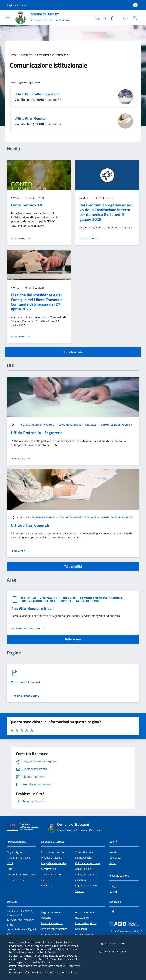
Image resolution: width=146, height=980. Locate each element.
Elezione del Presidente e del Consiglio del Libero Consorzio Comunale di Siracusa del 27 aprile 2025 (37, 302)
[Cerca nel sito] (135, 18)
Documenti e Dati (16, 880)
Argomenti (27, 55)
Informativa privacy (86, 923)
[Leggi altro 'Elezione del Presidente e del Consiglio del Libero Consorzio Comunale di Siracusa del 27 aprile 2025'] (21, 337)
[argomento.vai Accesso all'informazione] (37, 425)
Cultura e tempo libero (87, 863)
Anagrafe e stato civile (53, 863)
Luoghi (113, 886)
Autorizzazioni (49, 869)
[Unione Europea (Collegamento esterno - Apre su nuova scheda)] (24, 828)
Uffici (10, 863)
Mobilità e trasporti (52, 858)
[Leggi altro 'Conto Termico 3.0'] (21, 239)
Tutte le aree (73, 639)
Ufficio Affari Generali (31, 118)
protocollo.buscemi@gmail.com (24, 929)
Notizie (113, 852)
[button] (17, 5)
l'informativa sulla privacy (63, 972)
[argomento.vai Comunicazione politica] (117, 425)
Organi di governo (17, 852)
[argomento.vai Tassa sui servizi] (88, 601)
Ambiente (46, 886)
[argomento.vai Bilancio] (70, 598)
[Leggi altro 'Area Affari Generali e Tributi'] (29, 629)
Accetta (112, 952)
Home (13, 55)
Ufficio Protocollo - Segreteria (37, 94)
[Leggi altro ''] (21, 459)
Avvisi (113, 863)
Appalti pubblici (83, 869)
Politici (10, 869)
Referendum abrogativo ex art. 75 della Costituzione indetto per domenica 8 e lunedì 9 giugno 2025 (106, 212)
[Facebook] (110, 18)
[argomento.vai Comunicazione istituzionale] (78, 425)
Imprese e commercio (87, 886)
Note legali (81, 929)
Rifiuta (112, 944)
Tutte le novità (73, 352)
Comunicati (116, 858)
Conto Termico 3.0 (27, 205)
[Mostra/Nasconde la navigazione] (8, 17)
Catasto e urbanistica (53, 852)
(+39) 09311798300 (23, 920)
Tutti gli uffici (73, 566)
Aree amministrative (18, 858)
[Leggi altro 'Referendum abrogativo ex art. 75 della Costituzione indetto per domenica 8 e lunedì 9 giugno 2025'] (89, 239)
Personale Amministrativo (21, 875)
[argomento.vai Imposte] (66, 601)
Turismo (80, 891)
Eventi (113, 892)
